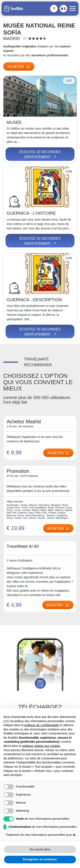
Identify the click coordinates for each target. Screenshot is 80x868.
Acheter (19, 67)
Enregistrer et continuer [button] (40, 859)
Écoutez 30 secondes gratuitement (40, 155)
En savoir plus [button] (40, 849)
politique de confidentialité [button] (41, 725)
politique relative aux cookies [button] (41, 746)
